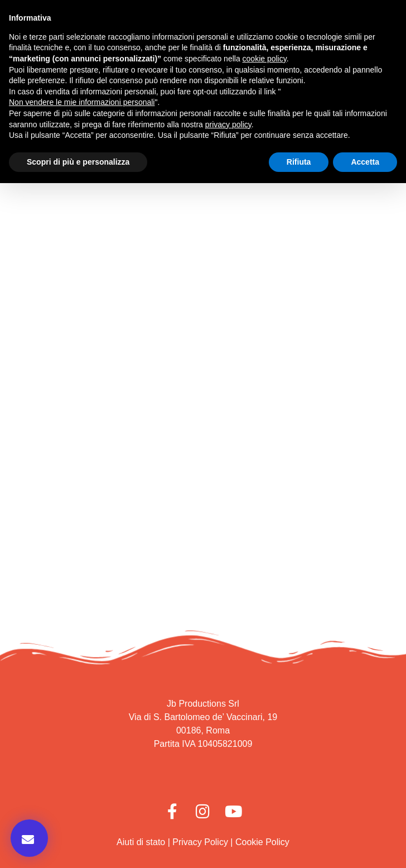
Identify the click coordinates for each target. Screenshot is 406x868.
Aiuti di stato (141, 842)
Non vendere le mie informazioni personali (82, 102)
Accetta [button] (365, 162)
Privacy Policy (200, 842)
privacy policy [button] (228, 124)
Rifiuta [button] (299, 162)
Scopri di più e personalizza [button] (78, 162)
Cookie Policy (262, 842)
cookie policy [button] (265, 59)
